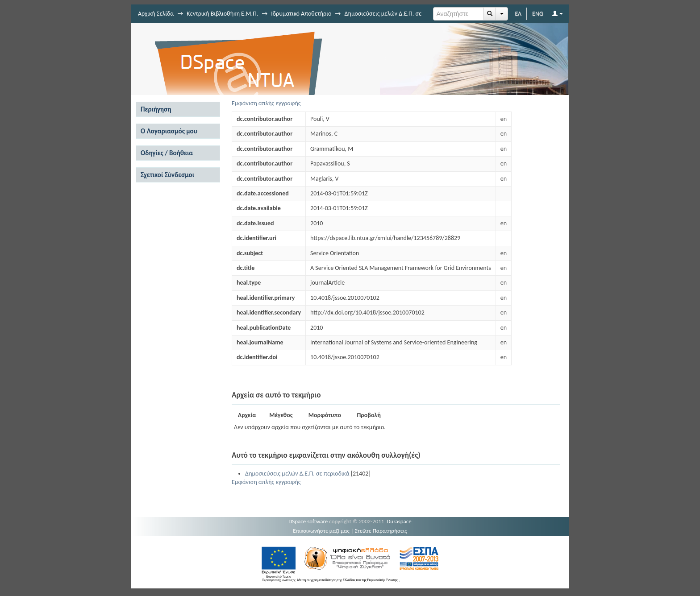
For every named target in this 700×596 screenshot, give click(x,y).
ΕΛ (518, 14)
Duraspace (399, 521)
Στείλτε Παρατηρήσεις (381, 531)
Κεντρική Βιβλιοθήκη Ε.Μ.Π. (222, 14)
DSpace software (308, 521)
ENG (538, 14)
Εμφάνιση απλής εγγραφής (266, 103)
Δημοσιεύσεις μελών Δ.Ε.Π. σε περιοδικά (297, 474)
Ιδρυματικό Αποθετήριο (301, 14)
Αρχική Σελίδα (156, 14)
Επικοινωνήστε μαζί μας (321, 531)
